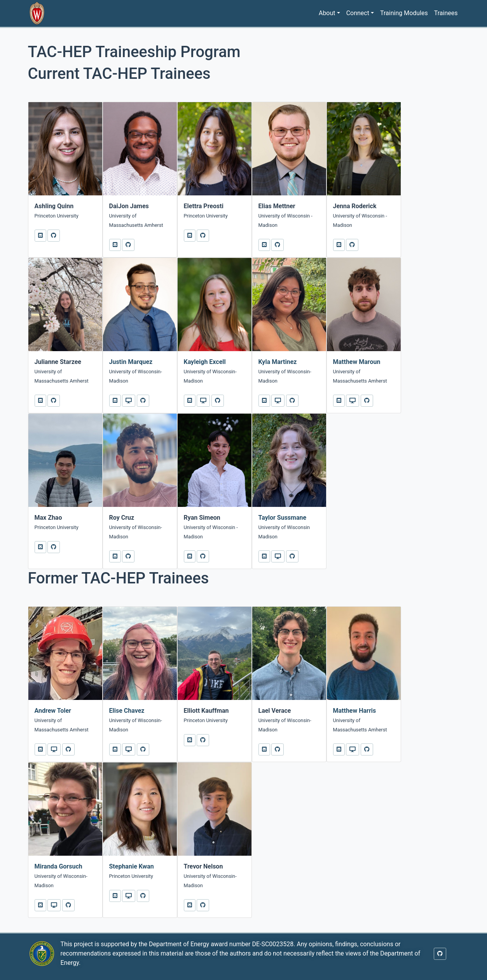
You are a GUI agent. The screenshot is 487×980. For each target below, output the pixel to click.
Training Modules (404, 13)
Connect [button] (358, 13)
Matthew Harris (355, 711)
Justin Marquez (131, 362)
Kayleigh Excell (205, 362)
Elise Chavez (127, 711)
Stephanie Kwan (132, 866)
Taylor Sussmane (283, 518)
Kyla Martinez (278, 362)
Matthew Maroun (357, 362)
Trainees (446, 13)
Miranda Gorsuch (58, 866)
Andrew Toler (53, 711)
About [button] (327, 13)
